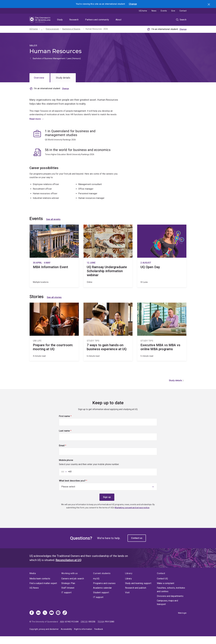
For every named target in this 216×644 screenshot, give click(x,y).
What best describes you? (78, 488)
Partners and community (97, 20)
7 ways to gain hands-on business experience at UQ (108, 339)
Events (164, 11)
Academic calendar (102, 596)
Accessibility (66, 637)
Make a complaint (166, 591)
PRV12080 (110, 629)
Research (74, 20)
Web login (182, 621)
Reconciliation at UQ (69, 568)
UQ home (143, 11)
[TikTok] (65, 621)
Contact (183, 11)
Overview (39, 78)
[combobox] (66, 479)
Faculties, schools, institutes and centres (171, 597)
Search (209, 5)
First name (70, 424)
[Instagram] (58, 621)
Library (128, 586)
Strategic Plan (68, 591)
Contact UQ (162, 586)
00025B (92, 629)
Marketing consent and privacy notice (132, 515)
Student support (101, 600)
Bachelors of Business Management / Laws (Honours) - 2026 (72, 29)
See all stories (54, 305)
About (118, 20)
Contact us (137, 546)
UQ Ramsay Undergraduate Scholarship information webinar (108, 264)
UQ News (34, 596)
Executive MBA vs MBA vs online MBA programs (162, 339)
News (154, 11)
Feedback (99, 637)
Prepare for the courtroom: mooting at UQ (54, 339)
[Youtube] (52, 621)
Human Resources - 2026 (97, 29)
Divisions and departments (170, 604)
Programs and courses (104, 591)
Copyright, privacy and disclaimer (44, 637)
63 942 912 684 (72, 629)
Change (133, 4)
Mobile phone (66, 468)
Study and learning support (138, 591)
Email (67, 453)
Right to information (83, 637)
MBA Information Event (54, 264)
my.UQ (96, 586)
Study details (63, 78)
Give (173, 11)
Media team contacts (40, 586)
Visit (127, 600)
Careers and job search (73, 586)
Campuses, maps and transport (167, 610)
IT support (66, 600)
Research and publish (136, 596)
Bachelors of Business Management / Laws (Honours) (57, 58)
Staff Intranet (68, 596)
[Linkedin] (38, 621)
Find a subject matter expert (43, 591)
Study (60, 20)
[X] (45, 621)
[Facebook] (32, 621)
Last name (70, 438)
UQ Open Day (162, 264)
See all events (53, 227)
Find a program (52, 29)
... (42, 29)
